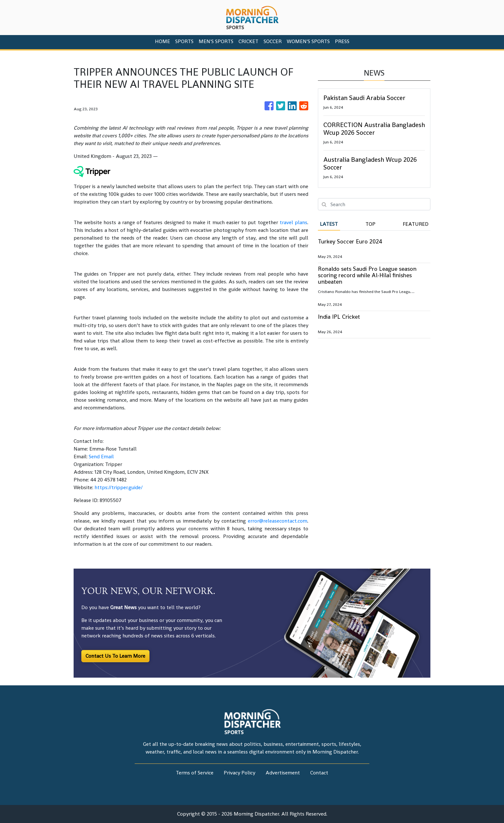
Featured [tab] (416, 224)
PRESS (342, 41)
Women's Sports (308, 41)
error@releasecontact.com (278, 521)
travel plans (293, 222)
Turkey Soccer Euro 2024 (350, 241)
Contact (319, 773)
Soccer (273, 41)
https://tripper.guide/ (119, 487)
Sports (184, 41)
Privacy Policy (239, 773)
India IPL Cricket (339, 317)
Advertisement (283, 773)
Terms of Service (195, 773)
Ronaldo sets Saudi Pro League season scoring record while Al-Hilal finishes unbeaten (367, 275)
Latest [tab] (329, 224)
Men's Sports (216, 41)
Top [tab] (370, 224)
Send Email (101, 457)
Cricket (248, 41)
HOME (162, 41)
